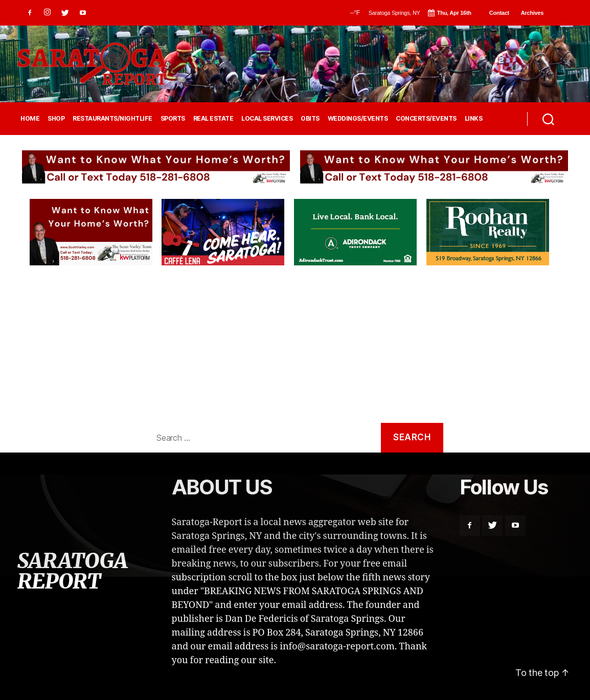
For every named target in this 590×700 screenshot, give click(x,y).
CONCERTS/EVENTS (426, 119)
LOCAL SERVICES (267, 119)
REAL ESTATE (213, 119)
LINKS (474, 119)
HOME (30, 119)
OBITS (310, 119)
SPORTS (173, 119)
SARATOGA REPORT (72, 571)
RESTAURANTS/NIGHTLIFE (112, 119)
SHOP (56, 119)
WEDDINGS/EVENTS (358, 119)
